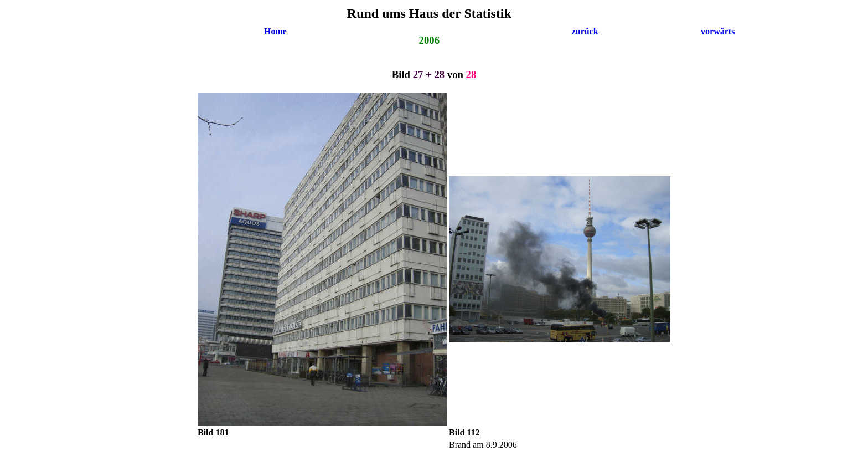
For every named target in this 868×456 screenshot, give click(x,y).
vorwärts (718, 31)
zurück (585, 31)
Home (275, 31)
